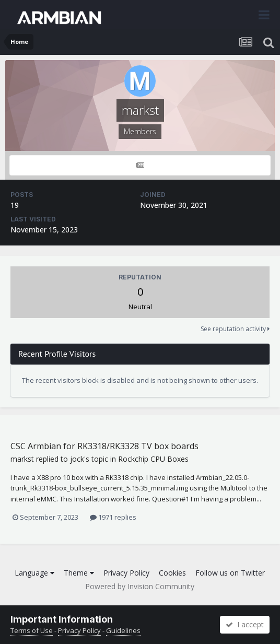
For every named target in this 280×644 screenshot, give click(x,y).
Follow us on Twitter (230, 573)
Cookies (172, 573)
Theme (79, 573)
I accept (245, 624)
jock (77, 459)
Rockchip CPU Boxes (153, 459)
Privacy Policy (126, 573)
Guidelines (123, 630)
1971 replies (113, 517)
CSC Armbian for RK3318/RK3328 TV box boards (104, 446)
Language (34, 573)
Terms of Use (32, 630)
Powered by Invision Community (140, 586)
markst (22, 459)
